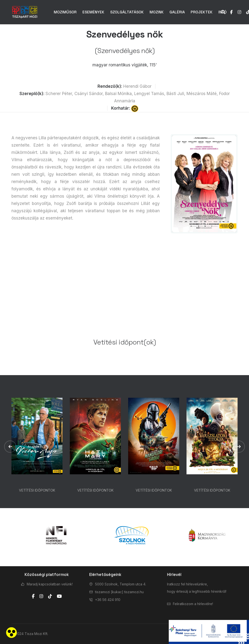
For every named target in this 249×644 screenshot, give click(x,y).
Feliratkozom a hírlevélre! (193, 604)
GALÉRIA (177, 12)
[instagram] (41, 596)
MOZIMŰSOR (65, 12)
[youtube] (59, 596)
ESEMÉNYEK (93, 12)
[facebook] (33, 596)
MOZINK (157, 12)
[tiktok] (50, 596)
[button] (10, 447)
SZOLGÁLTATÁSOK (127, 12)
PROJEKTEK (202, 12)
